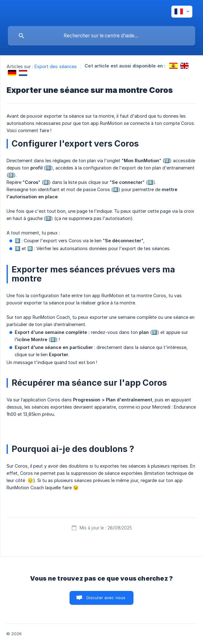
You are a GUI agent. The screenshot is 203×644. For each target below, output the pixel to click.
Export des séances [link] (56, 66)
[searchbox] (101, 36)
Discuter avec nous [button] (106, 598)
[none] (182, 12)
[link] (173, 66)
